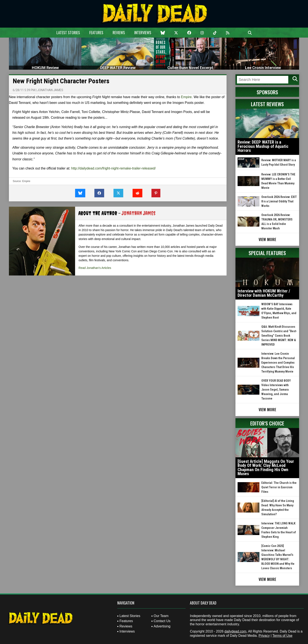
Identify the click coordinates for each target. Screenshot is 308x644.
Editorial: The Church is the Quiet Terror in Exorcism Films (279, 487)
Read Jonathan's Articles (95, 268)
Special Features (267, 253)
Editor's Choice (267, 423)
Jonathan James (50, 90)
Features (96, 32)
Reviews (119, 32)
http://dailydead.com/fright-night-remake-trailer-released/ (113, 168)
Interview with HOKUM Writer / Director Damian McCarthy (264, 293)
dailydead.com (235, 631)
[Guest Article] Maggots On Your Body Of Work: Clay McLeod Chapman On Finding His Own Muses (266, 468)
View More (267, 239)
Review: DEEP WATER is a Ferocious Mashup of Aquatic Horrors (263, 146)
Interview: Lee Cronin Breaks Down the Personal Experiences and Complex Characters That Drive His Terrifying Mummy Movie (278, 363)
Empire (186, 97)
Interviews (143, 32)
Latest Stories (68, 32)
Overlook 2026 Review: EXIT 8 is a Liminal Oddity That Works (279, 201)
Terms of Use (282, 636)
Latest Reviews (267, 104)
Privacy (264, 636)
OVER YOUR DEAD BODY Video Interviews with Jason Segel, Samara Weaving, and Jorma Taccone (276, 390)
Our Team (161, 616)
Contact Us (162, 621)
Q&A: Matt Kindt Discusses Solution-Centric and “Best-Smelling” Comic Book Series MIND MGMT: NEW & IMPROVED (279, 336)
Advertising (162, 626)
